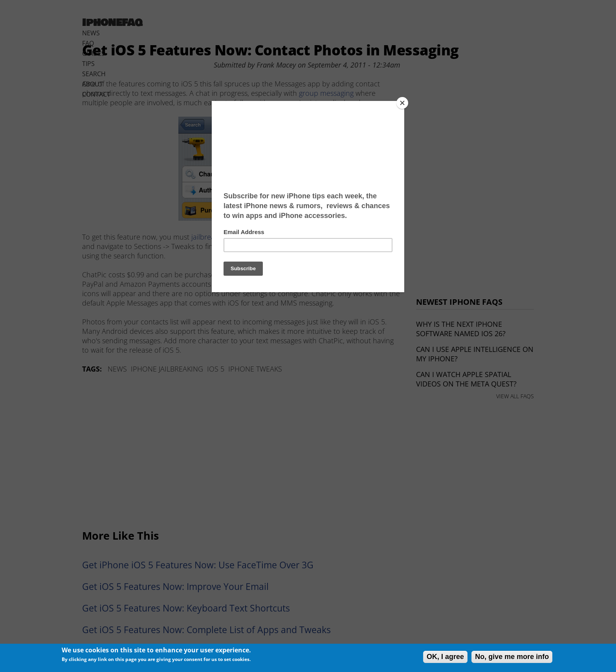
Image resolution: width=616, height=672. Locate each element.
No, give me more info (512, 657)
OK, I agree (445, 657)
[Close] (402, 103)
